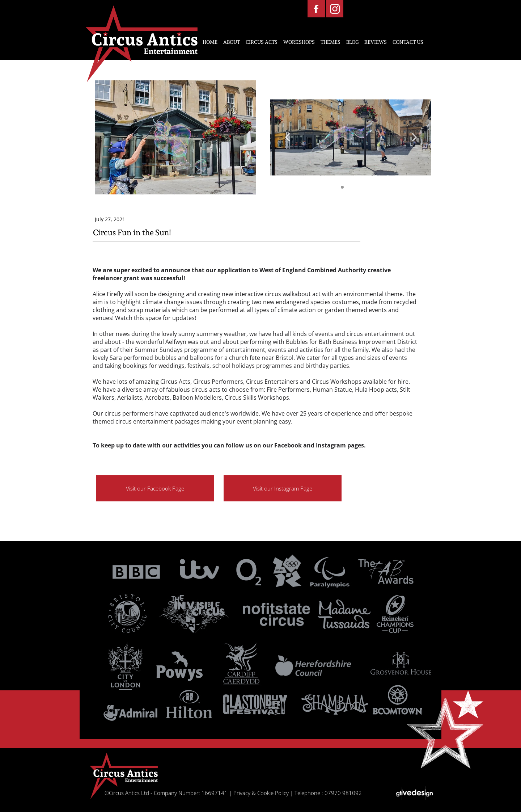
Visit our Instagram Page (283, 488)
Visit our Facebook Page (155, 488)
